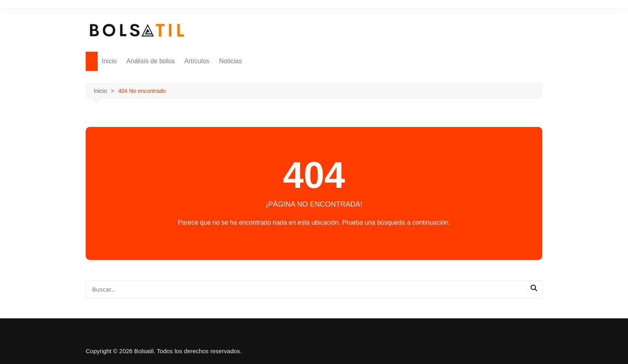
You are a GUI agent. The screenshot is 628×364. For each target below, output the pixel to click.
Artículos (197, 61)
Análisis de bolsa (151, 61)
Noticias (230, 61)
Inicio (109, 61)
